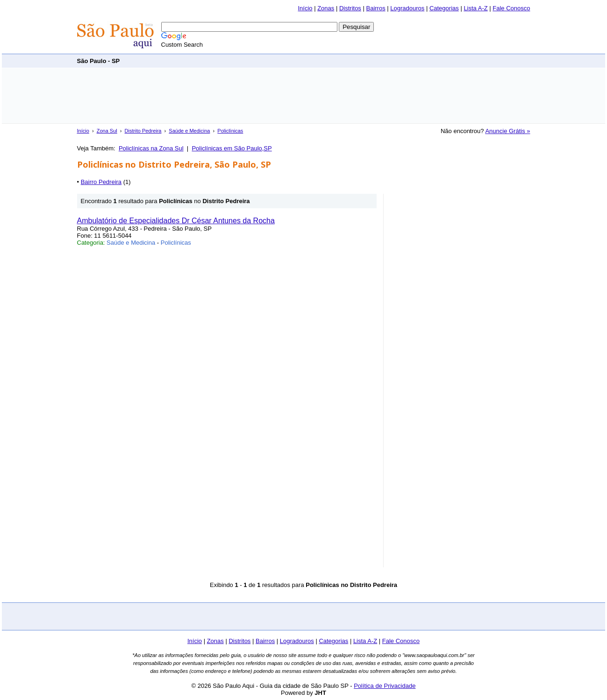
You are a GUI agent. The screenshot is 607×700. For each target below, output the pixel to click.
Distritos (350, 8)
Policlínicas (230, 131)
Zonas (326, 8)
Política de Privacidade (385, 686)
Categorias (444, 8)
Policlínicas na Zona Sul (151, 148)
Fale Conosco (511, 8)
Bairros (375, 8)
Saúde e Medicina (189, 131)
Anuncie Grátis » (507, 131)
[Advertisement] (360, 60)
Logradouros (407, 8)
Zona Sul (107, 131)
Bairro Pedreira (101, 182)
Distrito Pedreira (143, 131)
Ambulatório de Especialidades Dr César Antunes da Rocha (176, 221)
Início (305, 8)
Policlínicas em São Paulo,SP (232, 148)
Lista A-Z (475, 8)
